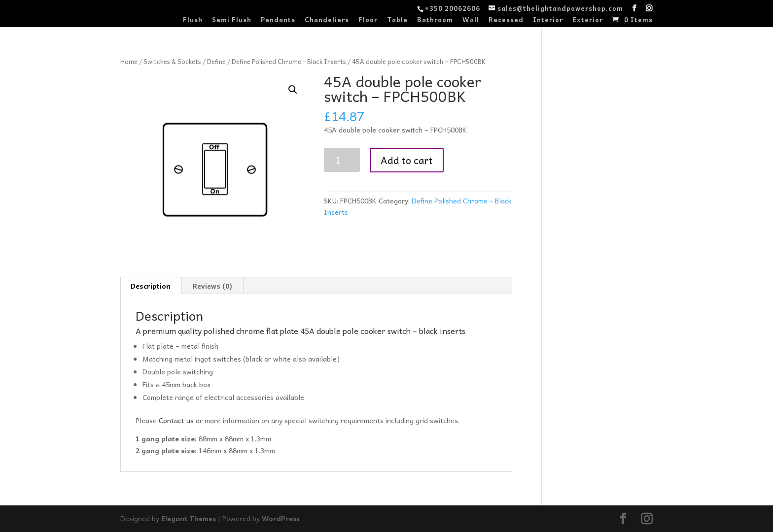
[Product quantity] (342, 160)
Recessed (506, 20)
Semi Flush (232, 20)
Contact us (177, 420)
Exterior (588, 20)
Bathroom (435, 20)
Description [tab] (151, 286)
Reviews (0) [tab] (212, 286)
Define (216, 61)
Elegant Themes (189, 518)
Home (129, 61)
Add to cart (407, 160)
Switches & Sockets (172, 61)
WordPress (282, 518)
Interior (548, 20)
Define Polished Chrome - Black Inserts (289, 61)
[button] (293, 90)
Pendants (278, 20)
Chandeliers (327, 20)
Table (397, 20)
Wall (471, 20)
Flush (193, 20)
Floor (368, 20)
